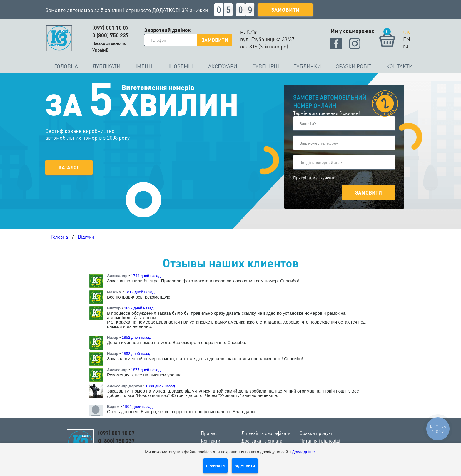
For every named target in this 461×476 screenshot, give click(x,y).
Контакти (400, 66)
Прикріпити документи (314, 177)
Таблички (307, 66)
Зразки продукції (318, 433)
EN (407, 39)
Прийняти (215, 466)
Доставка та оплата (262, 441)
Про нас (209, 433)
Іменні (145, 66)
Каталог (69, 165)
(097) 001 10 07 (111, 27)
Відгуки (86, 237)
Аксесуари (223, 66)
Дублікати (107, 66)
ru (406, 46)
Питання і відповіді (320, 441)
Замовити (285, 10)
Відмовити (245, 466)
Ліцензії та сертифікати (266, 433)
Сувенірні (266, 66)
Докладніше (303, 452)
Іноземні (181, 66)
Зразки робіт (354, 66)
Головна (66, 66)
